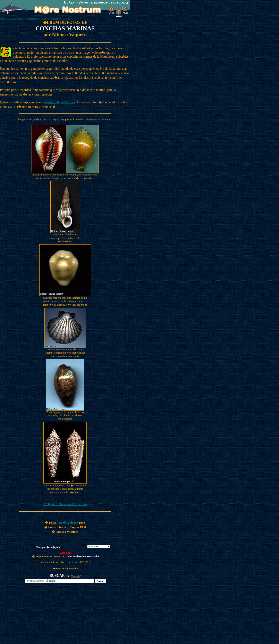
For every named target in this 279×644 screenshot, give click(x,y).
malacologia (56, 18)
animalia (22, 18)
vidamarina (12, 18)
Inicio (2, 18)
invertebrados (33, 18)
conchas (66, 18)
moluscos (45, 18)
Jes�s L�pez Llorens (60, 102)
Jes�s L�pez (68, 523)
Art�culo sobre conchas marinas (65, 504)
